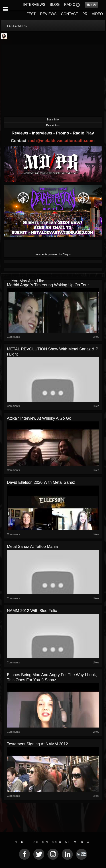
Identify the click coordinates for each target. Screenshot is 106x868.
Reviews (20, 133)
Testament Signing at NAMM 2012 (37, 744)
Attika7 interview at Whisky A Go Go (39, 418)
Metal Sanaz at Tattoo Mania (32, 547)
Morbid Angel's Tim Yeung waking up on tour (48, 285)
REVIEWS (48, 14)
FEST (31, 14)
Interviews (43, 133)
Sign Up (91, 5)
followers (17, 26)
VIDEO (97, 14)
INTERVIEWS (34, 5)
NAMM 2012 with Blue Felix (32, 611)
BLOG (55, 5)
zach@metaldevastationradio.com (61, 141)
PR (85, 14)
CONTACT (69, 14)
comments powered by (53, 254)
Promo (63, 133)
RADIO (70, 5)
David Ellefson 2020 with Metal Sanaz (41, 482)
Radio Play (83, 133)
